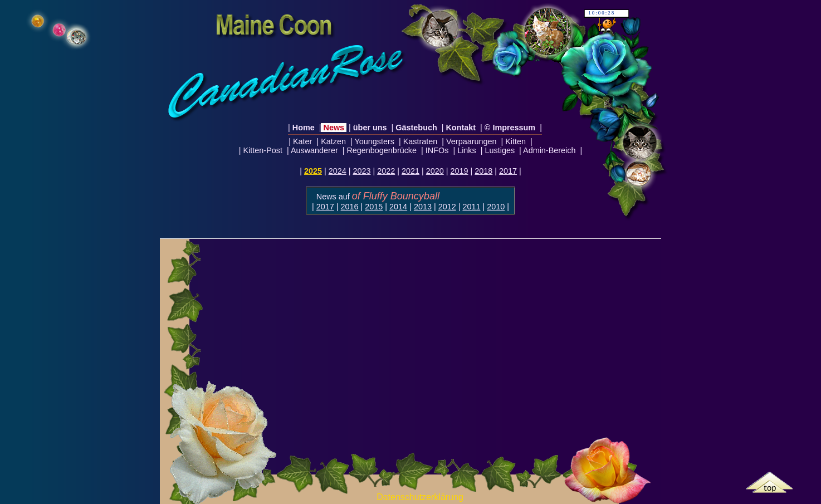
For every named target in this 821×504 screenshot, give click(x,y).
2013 (423, 207)
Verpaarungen (471, 141)
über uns (370, 128)
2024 (338, 171)
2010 (496, 207)
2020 (435, 171)
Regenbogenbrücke (382, 150)
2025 (313, 171)
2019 (460, 171)
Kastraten (421, 141)
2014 (398, 207)
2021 (410, 171)
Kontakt (461, 128)
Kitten (515, 141)
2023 (361, 171)
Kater (302, 141)
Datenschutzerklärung (420, 497)
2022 (386, 171)
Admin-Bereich (550, 150)
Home (304, 128)
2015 (374, 207)
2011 (471, 207)
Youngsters (375, 141)
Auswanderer (315, 150)
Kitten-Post (263, 150)
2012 (447, 207)
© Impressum (510, 128)
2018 (483, 171)
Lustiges (500, 150)
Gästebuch (416, 128)
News (334, 128)
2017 (508, 171)
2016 (350, 207)
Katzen (333, 141)
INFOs (437, 150)
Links (467, 150)
